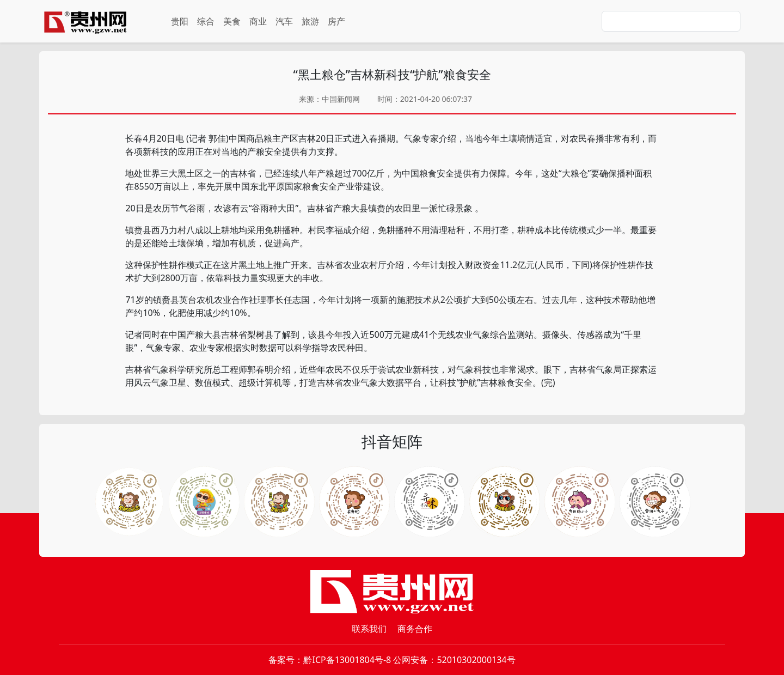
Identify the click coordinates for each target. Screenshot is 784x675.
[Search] (671, 21)
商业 (258, 21)
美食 (232, 21)
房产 (336, 21)
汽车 (284, 21)
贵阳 (180, 21)
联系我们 (369, 629)
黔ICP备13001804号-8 (347, 660)
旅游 (310, 21)
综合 (206, 21)
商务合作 (415, 629)
